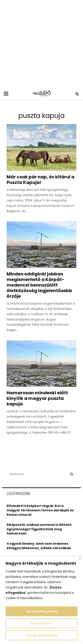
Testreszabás (42, 623)
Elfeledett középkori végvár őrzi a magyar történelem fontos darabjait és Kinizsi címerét (40, 510)
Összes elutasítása (41, 635)
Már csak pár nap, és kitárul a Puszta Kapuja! (41, 180)
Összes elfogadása (41, 611)
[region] (41, 600)
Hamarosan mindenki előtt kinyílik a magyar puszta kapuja (37, 398)
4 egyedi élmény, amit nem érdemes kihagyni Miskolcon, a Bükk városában (39, 546)
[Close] (80, 559)
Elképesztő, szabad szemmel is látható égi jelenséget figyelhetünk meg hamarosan (39, 529)
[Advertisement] (41, 44)
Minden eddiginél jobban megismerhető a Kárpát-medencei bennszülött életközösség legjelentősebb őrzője (39, 285)
